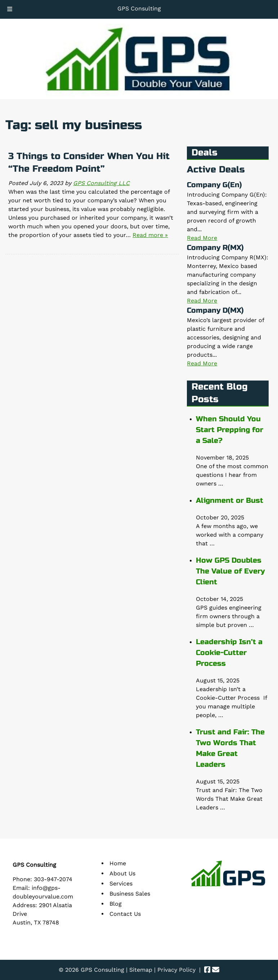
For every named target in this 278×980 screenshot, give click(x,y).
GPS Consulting (139, 8)
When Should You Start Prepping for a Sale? (230, 430)
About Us (122, 873)
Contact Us (125, 914)
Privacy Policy (176, 970)
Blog (116, 904)
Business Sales (130, 894)
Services (121, 884)
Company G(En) (214, 185)
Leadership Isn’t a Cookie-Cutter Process (229, 653)
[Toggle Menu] (10, 9)
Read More (202, 238)
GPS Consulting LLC (101, 183)
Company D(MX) (215, 310)
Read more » (150, 235)
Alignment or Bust (230, 500)
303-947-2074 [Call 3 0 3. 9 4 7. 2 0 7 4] (53, 879)
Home (118, 863)
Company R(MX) (215, 248)
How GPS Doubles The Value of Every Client (230, 571)
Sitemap (141, 970)
